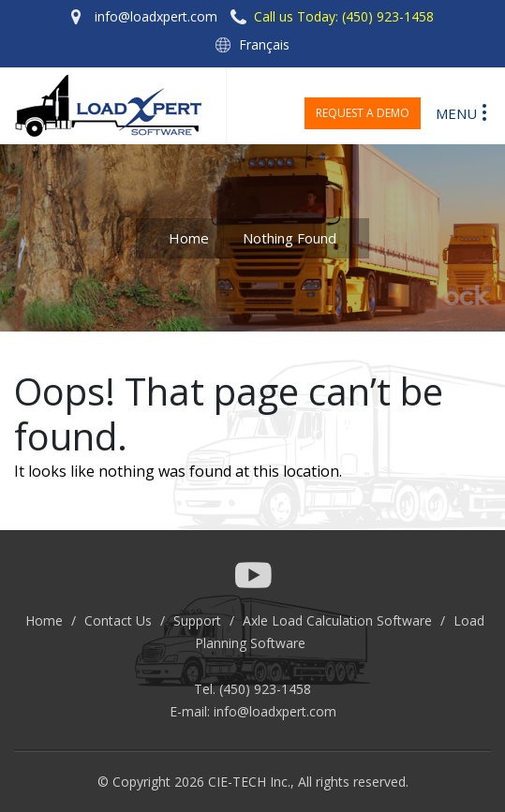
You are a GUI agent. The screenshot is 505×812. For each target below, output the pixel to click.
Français (264, 44)
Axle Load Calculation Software (337, 620)
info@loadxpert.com (275, 711)
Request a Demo (363, 113)
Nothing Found (290, 238)
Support (197, 620)
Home (189, 238)
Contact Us (118, 620)
